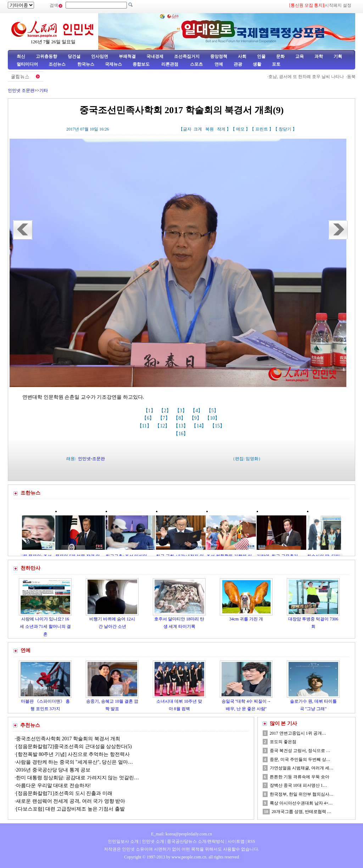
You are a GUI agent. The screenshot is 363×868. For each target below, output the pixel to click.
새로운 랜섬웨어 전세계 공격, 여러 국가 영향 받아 (71, 801)
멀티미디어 (27, 64)
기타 (44, 90)
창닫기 (285, 129)
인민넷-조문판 (91, 459)
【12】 (163, 426)
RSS (251, 841)
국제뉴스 (113, 64)
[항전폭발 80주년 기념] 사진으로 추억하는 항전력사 (73, 754)
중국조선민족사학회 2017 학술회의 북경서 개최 (68, 739)
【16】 (181, 434)
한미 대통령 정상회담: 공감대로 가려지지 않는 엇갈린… (77, 778)
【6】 (149, 418)
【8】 (180, 418)
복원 (210, 129)
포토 (276, 64)
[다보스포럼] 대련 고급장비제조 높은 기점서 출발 (71, 809)
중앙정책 (219, 56)
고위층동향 (46, 56)
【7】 (165, 418)
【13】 (181, 426)
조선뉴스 (58, 64)
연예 (218, 64)
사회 (242, 56)
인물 (261, 56)
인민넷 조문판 (21, 90)
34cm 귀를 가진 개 (246, 619)
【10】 (213, 418)
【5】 (213, 411)
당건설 (74, 56)
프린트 (262, 129)
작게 (221, 129)
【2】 (166, 411)
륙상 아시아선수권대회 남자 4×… (301, 803)
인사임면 (100, 56)
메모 (240, 129)
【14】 (200, 426)
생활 (257, 64)
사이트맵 (236, 841)
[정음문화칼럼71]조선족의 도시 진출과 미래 (64, 793)
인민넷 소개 (152, 841)
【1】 (150, 411)
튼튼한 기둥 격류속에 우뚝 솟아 (300, 777)
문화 (280, 56)
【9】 (196, 418)
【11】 (145, 426)
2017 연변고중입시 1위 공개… (298, 733)
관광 (238, 64)
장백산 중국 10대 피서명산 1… (298, 785)
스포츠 (196, 64)
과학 (319, 56)
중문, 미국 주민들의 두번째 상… (300, 759)
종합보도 (141, 64)
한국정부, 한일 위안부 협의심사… (302, 794)
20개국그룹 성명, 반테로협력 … (302, 812)
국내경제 (155, 56)
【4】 (197, 411)
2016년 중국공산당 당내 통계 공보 (53, 770)
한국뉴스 (86, 64)
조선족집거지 (187, 56)
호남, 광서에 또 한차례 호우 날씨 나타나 (312, 77)
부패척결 (127, 56)
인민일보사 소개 (123, 841)
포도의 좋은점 (283, 742)
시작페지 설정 (338, 5)
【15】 (218, 426)
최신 (21, 56)
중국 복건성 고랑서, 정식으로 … (300, 751)
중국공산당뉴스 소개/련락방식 (196, 841)
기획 (338, 56)
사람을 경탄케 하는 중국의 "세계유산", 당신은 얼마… (74, 762)
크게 (198, 129)
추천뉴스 (30, 725)
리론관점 (170, 64)
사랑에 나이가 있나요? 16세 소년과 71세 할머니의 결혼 (45, 627)
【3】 (182, 411)
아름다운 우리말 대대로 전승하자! (53, 786)
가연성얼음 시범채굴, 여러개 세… (302, 768)
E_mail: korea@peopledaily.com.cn (181, 834)
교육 (300, 56)
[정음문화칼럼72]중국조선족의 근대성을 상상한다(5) (74, 747)
